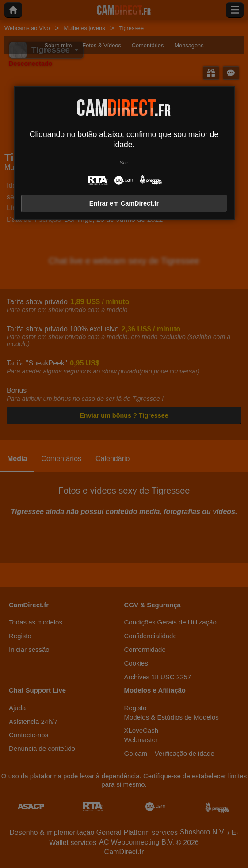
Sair (124, 163)
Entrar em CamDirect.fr (124, 203)
